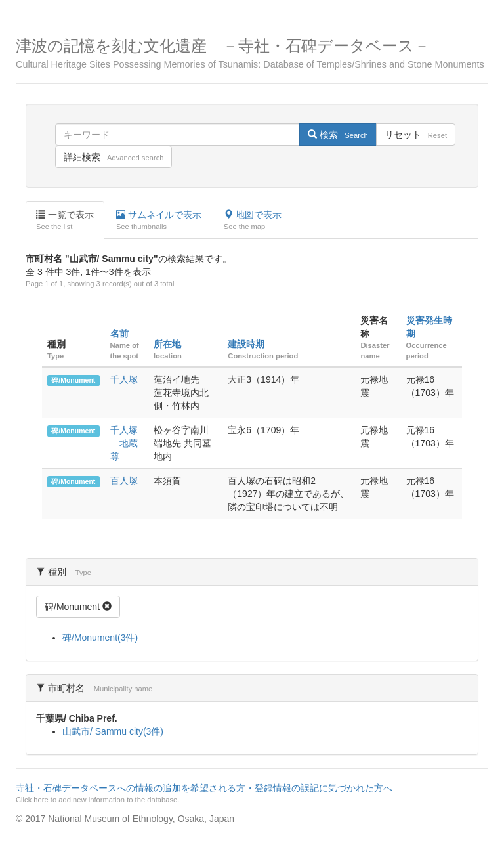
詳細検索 (114, 157)
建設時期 (246, 344)
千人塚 (124, 379)
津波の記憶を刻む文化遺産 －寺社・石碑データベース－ (252, 54)
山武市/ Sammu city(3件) (113, 731)
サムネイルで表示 (159, 221)
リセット (416, 135)
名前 (119, 334)
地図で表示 (253, 221)
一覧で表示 (65, 221)
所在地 (167, 344)
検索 (338, 135)
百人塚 (124, 481)
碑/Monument (73, 380)
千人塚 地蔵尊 (124, 443)
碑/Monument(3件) (100, 638)
